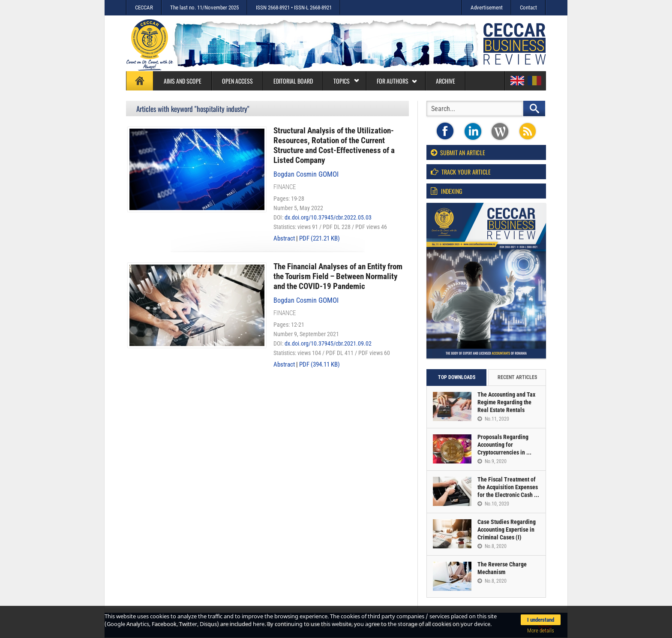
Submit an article (458, 152)
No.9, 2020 (492, 461)
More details (541, 630)
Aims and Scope (183, 81)
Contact (528, 8)
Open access (237, 81)
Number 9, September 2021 (306, 334)
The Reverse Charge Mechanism (502, 568)
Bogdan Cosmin (306, 174)
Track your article (461, 172)
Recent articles (517, 377)
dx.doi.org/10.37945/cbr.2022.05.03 (328, 217)
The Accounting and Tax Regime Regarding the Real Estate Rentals (506, 402)
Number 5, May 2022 (298, 208)
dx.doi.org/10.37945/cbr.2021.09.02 (328, 343)
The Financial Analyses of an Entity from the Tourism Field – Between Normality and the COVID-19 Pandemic (338, 276)
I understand (541, 620)
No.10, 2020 (493, 504)
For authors (397, 81)
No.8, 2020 (492, 546)
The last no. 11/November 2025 (204, 8)
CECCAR (144, 8)
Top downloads (457, 377)
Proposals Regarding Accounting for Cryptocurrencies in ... (504, 445)
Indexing (446, 191)
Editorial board (293, 81)
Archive (445, 81)
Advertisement (487, 8)
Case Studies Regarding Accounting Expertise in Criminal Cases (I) (507, 530)
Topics (346, 81)
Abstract (284, 238)
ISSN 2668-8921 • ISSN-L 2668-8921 (294, 8)
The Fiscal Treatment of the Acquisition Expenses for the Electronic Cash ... (508, 487)
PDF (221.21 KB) (319, 238)
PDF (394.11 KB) (319, 364)
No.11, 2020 (493, 419)
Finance (285, 187)
